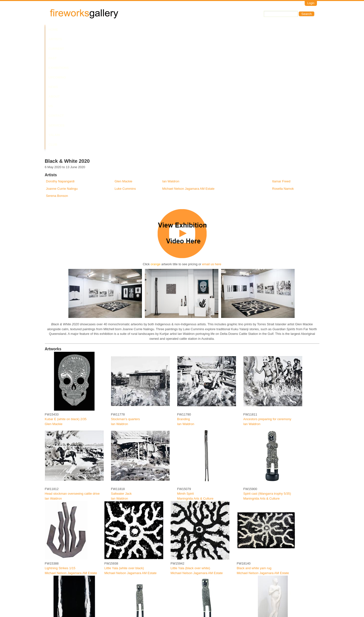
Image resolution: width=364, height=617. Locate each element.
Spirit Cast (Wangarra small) (131, 528)
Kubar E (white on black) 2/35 (66, 304)
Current (89, 30)
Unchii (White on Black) (61, 528)
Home (53, 30)
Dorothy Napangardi (60, 67)
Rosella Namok (283, 74)
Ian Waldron (171, 67)
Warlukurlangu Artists (258, 607)
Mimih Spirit (186, 379)
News (164, 30)
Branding (184, 304)
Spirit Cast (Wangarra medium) (199, 528)
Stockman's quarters (126, 304)
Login (311, 3)
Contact (202, 30)
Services (223, 30)
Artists (70, 30)
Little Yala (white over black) (124, 453)
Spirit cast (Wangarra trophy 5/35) (267, 379)
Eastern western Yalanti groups (67, 602)
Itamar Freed (281, 67)
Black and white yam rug (254, 453)
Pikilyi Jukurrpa (254, 602)
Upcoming (145, 30)
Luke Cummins (125, 74)
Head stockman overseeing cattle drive (72, 379)
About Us (182, 30)
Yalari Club (247, 30)
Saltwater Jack (121, 379)
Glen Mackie (124, 67)
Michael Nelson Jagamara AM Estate (188, 74)
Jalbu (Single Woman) (193, 602)
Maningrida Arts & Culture (195, 384)
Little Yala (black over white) (190, 453)
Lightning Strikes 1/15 (60, 453)
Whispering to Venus (258, 528)
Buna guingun (121, 602)
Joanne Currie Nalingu (62, 74)
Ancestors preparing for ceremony (267, 304)
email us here (212, 149)
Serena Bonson (57, 81)
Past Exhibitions (117, 30)
